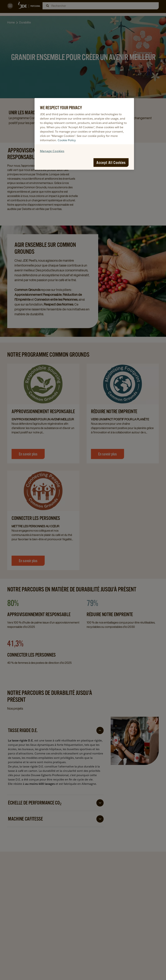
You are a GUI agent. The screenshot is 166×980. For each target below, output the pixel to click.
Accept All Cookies (111, 163)
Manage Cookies (52, 151)
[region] (84, 134)
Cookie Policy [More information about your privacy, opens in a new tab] (67, 140)
